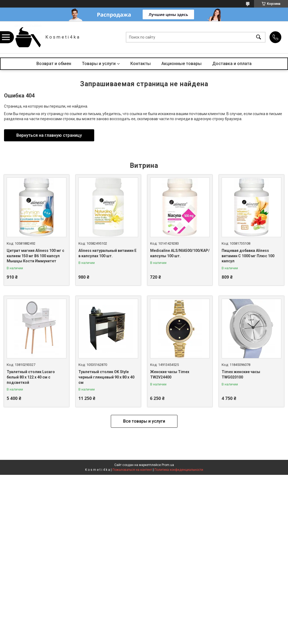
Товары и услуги (99, 64)
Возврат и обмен (54, 64)
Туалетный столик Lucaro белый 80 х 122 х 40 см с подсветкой (31, 377)
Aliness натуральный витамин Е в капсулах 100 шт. (107, 253)
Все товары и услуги (144, 421)
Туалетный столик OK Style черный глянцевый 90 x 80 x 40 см (106, 377)
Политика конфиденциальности (179, 470)
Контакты (141, 64)
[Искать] (259, 37)
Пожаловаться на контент (132, 470)
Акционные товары (181, 64)
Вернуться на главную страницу (49, 135)
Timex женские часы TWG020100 (241, 374)
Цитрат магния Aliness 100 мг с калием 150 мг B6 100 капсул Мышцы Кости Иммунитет (35, 256)
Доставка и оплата (232, 64)
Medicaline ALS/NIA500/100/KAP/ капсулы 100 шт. (180, 253)
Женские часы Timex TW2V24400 (170, 374)
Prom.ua (168, 465)
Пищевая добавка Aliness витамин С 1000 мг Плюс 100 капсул (248, 256)
